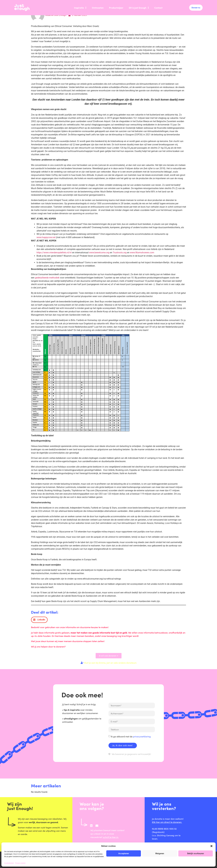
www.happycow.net (46, 237)
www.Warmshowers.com (142, 253)
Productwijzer (116, 8)
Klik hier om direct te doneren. (167, 822)
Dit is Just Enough (139, 8)
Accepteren (124, 853)
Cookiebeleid (9, 863)
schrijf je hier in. (111, 837)
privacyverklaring (142, 736)
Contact (158, 8)
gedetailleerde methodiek (47, 278)
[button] (211, 846)
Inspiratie (80, 8)
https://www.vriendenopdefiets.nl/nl (54, 253)
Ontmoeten (98, 8)
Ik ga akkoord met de (131, 736)
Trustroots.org (120, 253)
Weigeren (160, 853)
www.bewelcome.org (99, 253)
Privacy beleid (20, 863)
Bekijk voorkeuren (196, 853)
